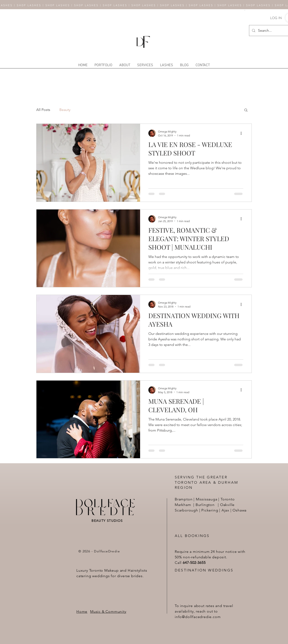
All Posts (43, 110)
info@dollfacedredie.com (198, 617)
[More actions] (243, 133)
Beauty (65, 110)
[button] (245, 10)
